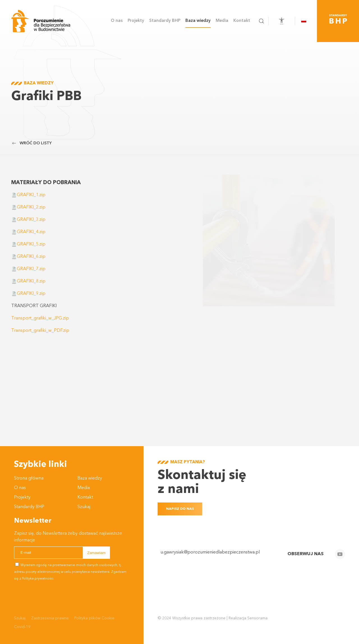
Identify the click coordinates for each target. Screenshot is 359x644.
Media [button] (222, 21)
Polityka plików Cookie (94, 618)
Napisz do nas (180, 509)
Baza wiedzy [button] (198, 21)
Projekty (22, 497)
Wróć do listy (31, 143)
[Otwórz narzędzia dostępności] (282, 21)
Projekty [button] (136, 21)
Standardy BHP (165, 21)
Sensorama (257, 618)
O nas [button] (117, 21)
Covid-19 (22, 627)
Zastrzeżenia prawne (50, 618)
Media (84, 488)
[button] (261, 21)
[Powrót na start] (41, 21)
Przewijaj (4, 130)
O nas (20, 488)
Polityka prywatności (38, 579)
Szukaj (84, 507)
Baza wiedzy (90, 478)
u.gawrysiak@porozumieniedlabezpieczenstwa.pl (210, 552)
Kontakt (242, 21)
